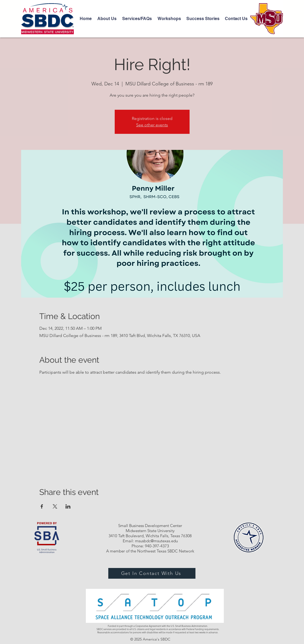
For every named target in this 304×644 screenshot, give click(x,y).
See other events (152, 125)
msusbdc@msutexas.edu (156, 541)
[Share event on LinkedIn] (68, 506)
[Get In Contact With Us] (152, 573)
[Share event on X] (55, 506)
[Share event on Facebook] (42, 506)
